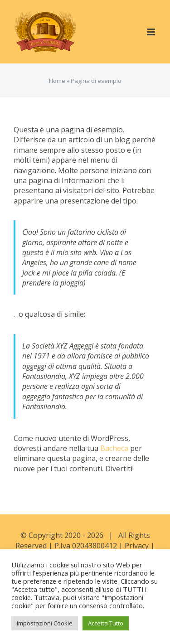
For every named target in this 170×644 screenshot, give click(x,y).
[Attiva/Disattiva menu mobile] (152, 32)
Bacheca (114, 448)
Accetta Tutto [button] (106, 623)
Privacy (137, 546)
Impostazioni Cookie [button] (45, 623)
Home (57, 81)
